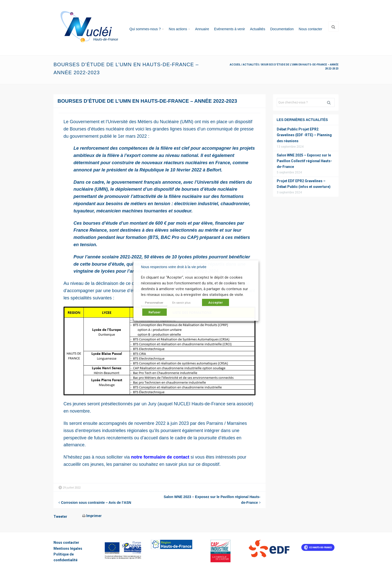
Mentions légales (68, 549)
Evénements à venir (229, 29)
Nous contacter (310, 29)
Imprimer (92, 516)
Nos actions (178, 29)
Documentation (282, 29)
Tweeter (60, 517)
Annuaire (202, 29)
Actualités (258, 29)
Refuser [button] (154, 312)
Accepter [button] (215, 302)
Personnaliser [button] (154, 303)
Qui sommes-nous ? (145, 29)
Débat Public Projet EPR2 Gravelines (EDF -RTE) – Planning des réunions (304, 135)
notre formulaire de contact (160, 457)
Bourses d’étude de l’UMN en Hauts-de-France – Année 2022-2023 (147, 101)
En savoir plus (181, 303)
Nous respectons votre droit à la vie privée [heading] (174, 267)
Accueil (235, 65)
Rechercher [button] (331, 102)
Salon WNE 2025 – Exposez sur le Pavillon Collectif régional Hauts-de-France (304, 161)
